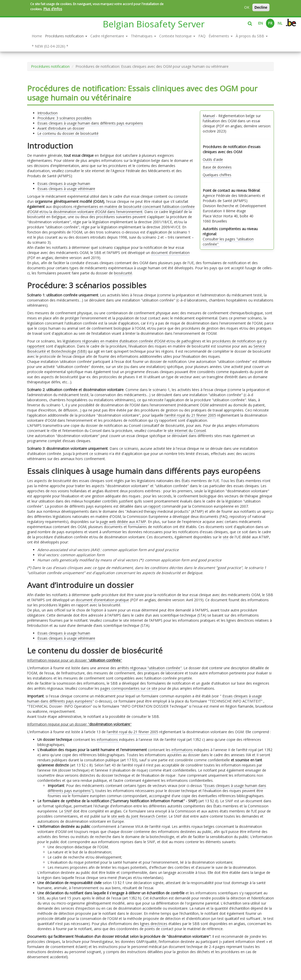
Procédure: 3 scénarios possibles (64, 118)
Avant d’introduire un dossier (61, 128)
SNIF (68, 811)
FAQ (202, 36)
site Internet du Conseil (187, 431)
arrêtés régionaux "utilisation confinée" (149, 668)
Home (37, 36)
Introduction (47, 113)
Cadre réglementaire (109, 36)
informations (108, 739)
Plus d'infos (53, 9)
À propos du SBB (252, 36)
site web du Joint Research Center (139, 816)
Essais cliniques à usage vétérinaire (66, 189)
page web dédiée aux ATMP (123, 522)
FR (270, 23)
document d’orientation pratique (102, 600)
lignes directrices (154, 924)
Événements (221, 36)
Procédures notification (66, 36)
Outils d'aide (213, 159)
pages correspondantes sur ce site (129, 688)
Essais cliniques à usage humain (64, 183)
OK (247, 7)
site (226, 537)
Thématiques (143, 36)
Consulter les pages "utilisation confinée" (228, 242)
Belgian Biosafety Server (154, 24)
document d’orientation (170, 253)
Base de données (217, 167)
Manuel (209, 116)
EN (260, 23)
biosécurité (123, 273)
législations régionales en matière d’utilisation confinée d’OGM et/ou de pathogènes (132, 341)
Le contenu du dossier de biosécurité (68, 133)
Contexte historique (177, 36)
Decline (261, 7)
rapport (155, 506)
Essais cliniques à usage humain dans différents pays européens (90, 123)
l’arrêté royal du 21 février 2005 (190, 415)
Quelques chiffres (217, 175)
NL (280, 23)
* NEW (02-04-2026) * (50, 46)
